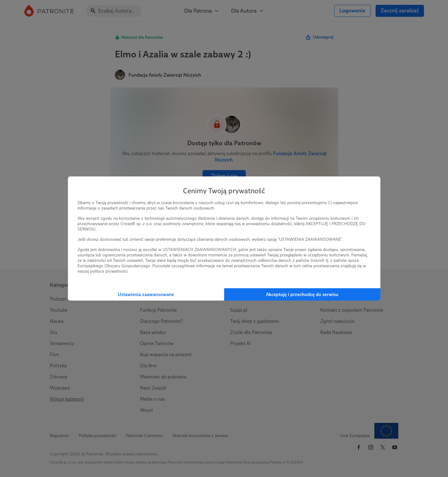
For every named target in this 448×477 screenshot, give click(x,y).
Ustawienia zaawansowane (146, 294)
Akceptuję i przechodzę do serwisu (302, 294)
